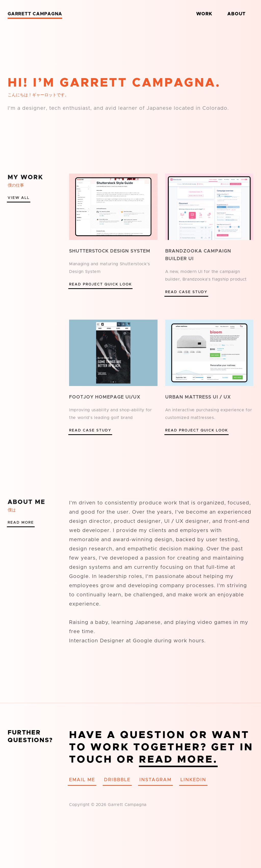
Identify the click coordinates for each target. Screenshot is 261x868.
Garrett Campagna (35, 14)
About (237, 14)
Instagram (155, 780)
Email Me (82, 780)
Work (204, 14)
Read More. (178, 759)
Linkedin (193, 780)
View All (19, 198)
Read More (21, 523)
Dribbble (117, 780)
